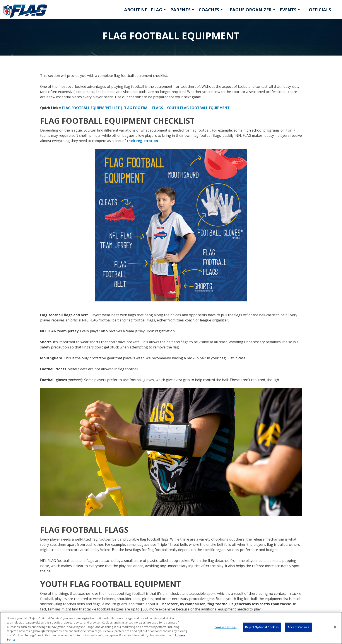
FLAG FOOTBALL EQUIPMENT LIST (91, 108)
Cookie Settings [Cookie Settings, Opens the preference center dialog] (225, 627)
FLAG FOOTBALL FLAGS (143, 108)
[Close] (335, 627)
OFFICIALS (320, 10)
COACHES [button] (209, 10)
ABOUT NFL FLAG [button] (143, 10)
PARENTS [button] (180, 10)
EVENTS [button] (288, 10)
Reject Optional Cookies (262, 627)
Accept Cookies (298, 627)
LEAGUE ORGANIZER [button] (250, 10)
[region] (171, 628)
